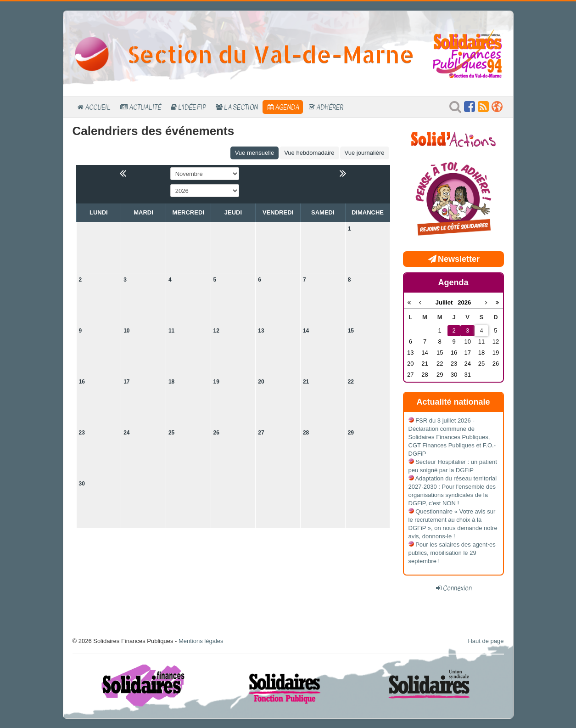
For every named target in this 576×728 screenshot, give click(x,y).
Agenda (287, 107)
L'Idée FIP (192, 107)
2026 (464, 302)
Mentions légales (201, 641)
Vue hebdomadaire (309, 153)
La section (241, 107)
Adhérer (330, 107)
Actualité (145, 107)
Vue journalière (365, 153)
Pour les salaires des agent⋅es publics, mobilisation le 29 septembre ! (452, 553)
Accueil (98, 107)
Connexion (457, 588)
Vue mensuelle (255, 153)
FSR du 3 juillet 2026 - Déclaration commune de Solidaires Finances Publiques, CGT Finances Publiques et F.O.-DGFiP (452, 437)
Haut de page (486, 641)
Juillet (447, 302)
